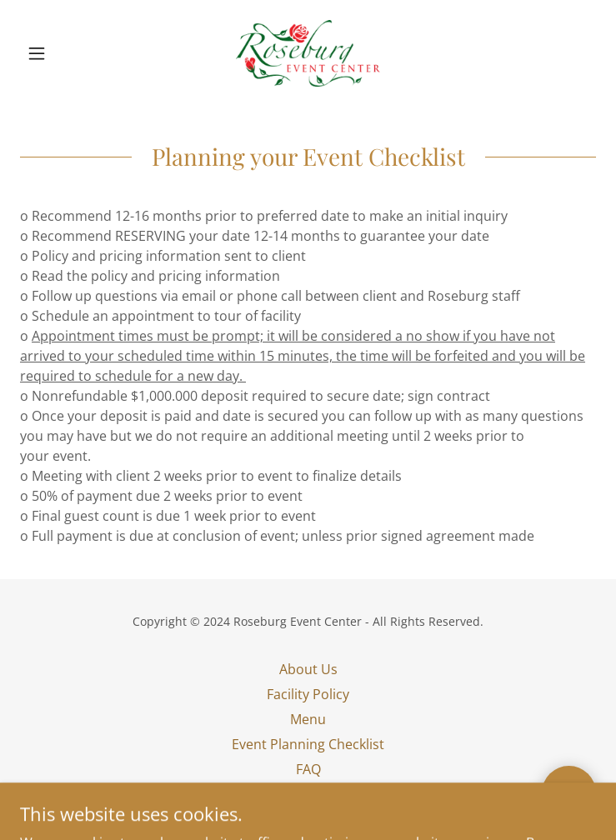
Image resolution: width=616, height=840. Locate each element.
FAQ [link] (308, 769)
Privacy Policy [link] (308, 794)
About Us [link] (308, 669)
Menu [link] (308, 719)
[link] (308, 53)
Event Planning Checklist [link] (308, 744)
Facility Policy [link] (308, 694)
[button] (63, 53)
